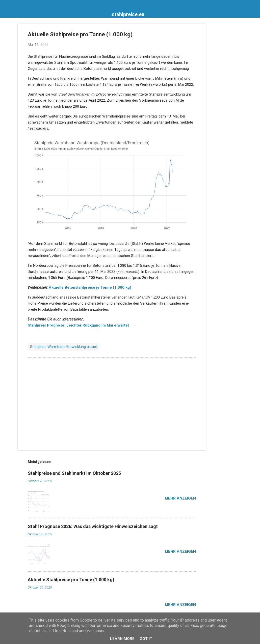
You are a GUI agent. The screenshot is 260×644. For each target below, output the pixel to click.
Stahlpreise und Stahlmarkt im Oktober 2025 (74, 473)
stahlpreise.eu (128, 14)
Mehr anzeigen (180, 498)
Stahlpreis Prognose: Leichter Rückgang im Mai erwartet (78, 325)
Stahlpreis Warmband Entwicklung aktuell (64, 347)
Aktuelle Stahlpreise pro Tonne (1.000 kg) (71, 580)
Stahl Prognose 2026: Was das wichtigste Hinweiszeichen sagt (93, 526)
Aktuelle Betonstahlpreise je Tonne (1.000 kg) (90, 287)
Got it (146, 639)
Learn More (122, 639)
